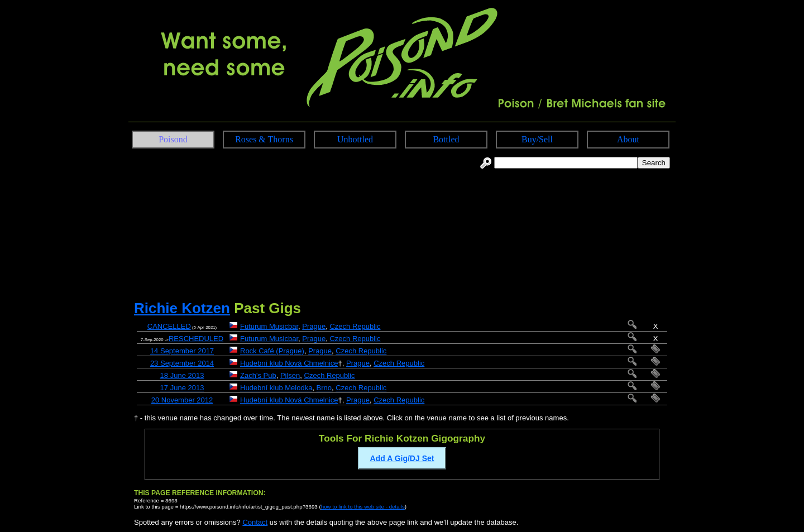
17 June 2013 (182, 388)
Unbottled (355, 139)
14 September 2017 (182, 351)
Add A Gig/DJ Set (402, 458)
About (628, 139)
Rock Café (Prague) (272, 351)
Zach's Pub (258, 375)
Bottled (446, 139)
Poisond (173, 139)
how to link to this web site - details (363, 507)
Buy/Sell (537, 139)
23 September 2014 (182, 363)
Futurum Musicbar (269, 326)
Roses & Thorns (264, 139)
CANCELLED (169, 326)
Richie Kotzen (182, 308)
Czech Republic (355, 326)
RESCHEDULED (196, 339)
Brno (324, 388)
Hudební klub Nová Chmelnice (289, 363)
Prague (314, 326)
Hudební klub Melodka (276, 388)
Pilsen (290, 375)
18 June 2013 (182, 375)
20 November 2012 (182, 400)
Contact (255, 522)
